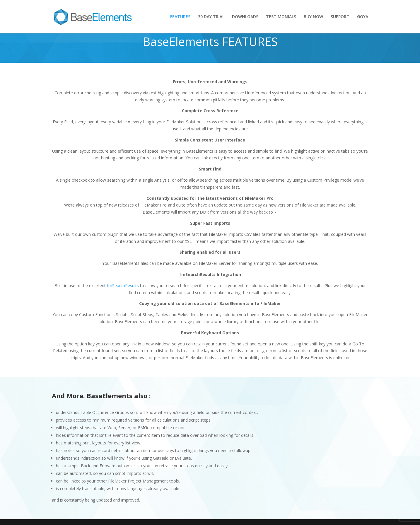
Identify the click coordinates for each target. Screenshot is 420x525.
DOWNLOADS (245, 17)
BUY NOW (313, 17)
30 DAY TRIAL (211, 17)
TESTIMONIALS (281, 17)
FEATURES (180, 17)
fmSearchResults (123, 285)
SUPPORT (340, 17)
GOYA (363, 17)
